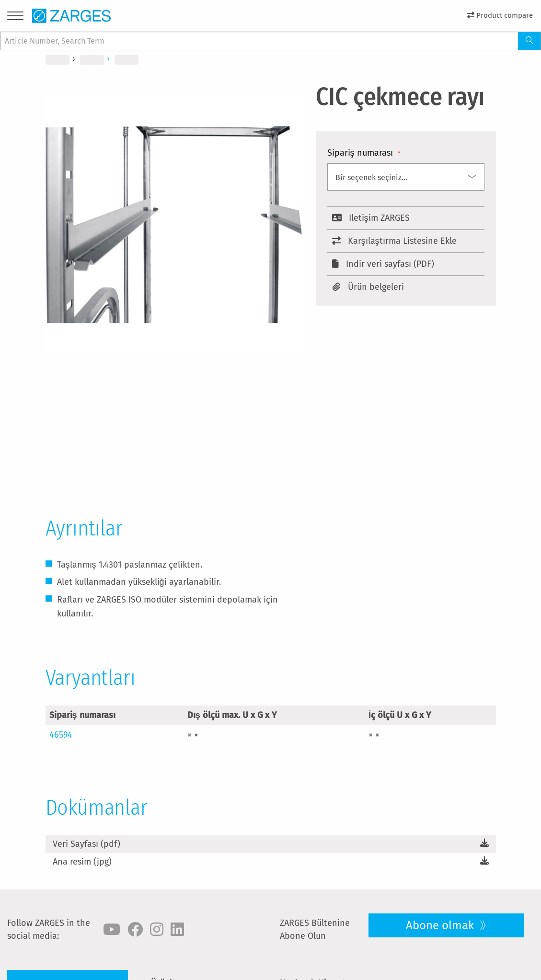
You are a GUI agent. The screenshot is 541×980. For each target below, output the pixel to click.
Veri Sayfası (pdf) (86, 844)
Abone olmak (441, 925)
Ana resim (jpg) (82, 862)
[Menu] (15, 17)
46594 (61, 735)
